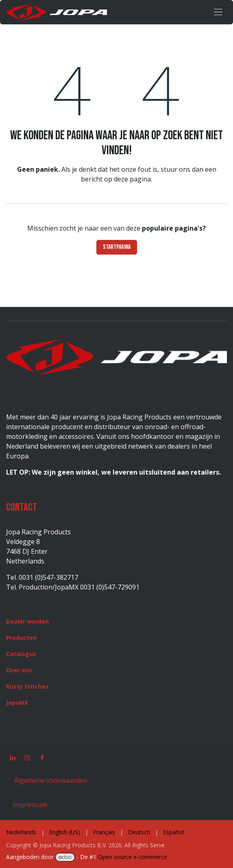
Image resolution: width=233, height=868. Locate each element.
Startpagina (117, 247)
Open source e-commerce (133, 857)
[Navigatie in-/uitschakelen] (218, 12)
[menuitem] (21, 832)
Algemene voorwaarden (50, 780)
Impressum (30, 805)
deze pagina (132, 179)
